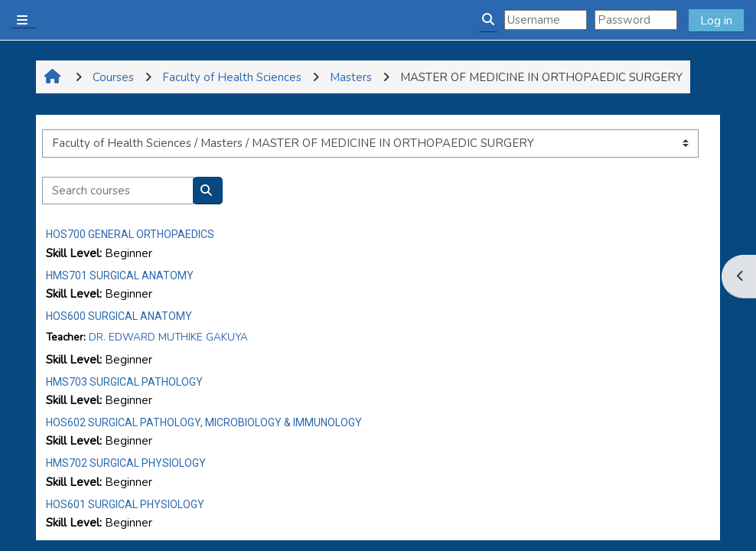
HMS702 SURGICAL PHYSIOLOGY (126, 463)
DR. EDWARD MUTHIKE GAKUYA (168, 337)
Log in (716, 21)
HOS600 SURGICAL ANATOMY (119, 316)
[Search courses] (118, 191)
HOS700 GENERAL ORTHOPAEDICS (130, 234)
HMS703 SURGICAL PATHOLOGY (124, 382)
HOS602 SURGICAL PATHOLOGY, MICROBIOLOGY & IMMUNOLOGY (204, 422)
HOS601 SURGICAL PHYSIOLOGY (125, 504)
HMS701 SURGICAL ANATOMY (120, 275)
